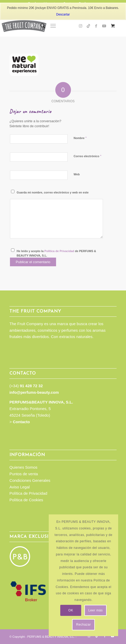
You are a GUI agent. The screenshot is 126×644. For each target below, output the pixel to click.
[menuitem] (40, 26)
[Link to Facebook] (96, 26)
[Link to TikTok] (88, 26)
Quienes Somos (23, 467)
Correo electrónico (87, 156)
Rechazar (84, 625)
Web (77, 174)
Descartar (63, 14)
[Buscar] (40, 26)
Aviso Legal (20, 487)
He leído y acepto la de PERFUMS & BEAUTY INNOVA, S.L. (56, 253)
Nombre (80, 138)
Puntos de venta (24, 474)
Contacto (21, 422)
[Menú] (53, 26)
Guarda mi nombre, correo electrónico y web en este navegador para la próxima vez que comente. (53, 195)
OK (71, 610)
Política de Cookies (26, 500)
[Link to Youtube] (104, 26)
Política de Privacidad (59, 251)
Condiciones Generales (30, 480)
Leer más (95, 610)
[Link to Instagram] (80, 26)
